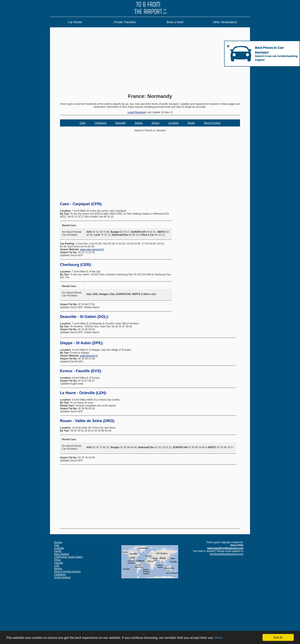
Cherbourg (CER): (76, 265)
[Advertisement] (150, 61)
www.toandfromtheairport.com (225, 548)
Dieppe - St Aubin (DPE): (82, 343)
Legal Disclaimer (137, 112)
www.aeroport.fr (89, 356)
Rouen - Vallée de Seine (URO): (88, 421)
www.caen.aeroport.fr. (92, 249)
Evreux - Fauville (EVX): (81, 371)
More (219, 638)
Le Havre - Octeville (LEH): (84, 393)
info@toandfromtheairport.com (226, 554)
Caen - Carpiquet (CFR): (81, 204)
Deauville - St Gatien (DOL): (84, 317)
